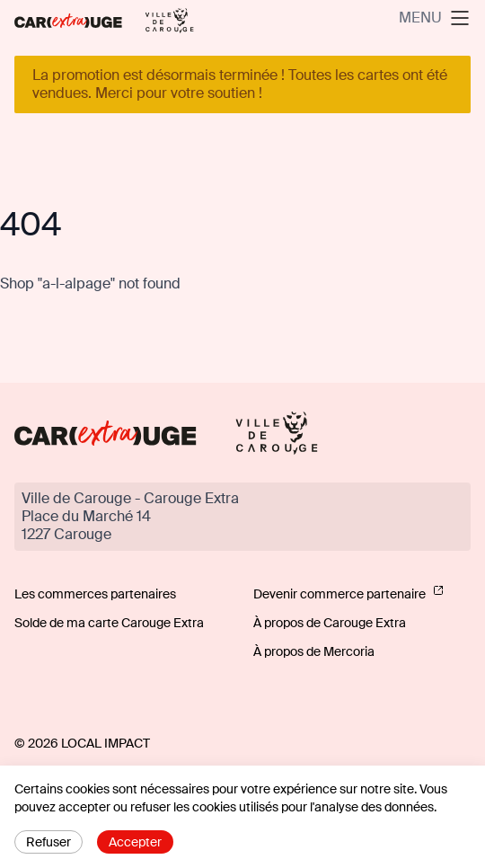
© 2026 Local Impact (82, 743)
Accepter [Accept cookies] (135, 842)
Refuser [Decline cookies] (48, 842)
